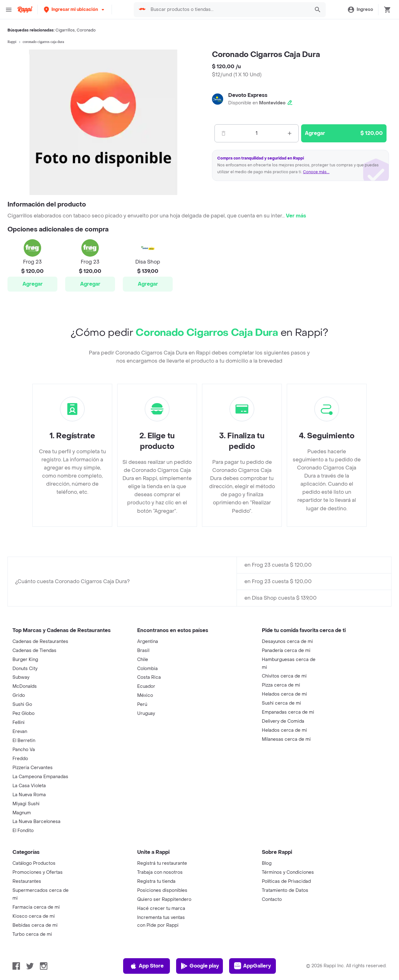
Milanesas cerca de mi (286, 739)
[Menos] (224, 133)
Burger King (25, 660)
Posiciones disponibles (162, 890)
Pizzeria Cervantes (33, 768)
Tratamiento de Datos (285, 890)
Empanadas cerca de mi (288, 712)
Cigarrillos (65, 30)
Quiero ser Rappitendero (164, 899)
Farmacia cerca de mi (36, 907)
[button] (75, 10)
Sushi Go (22, 704)
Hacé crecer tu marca (161, 909)
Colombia (147, 669)
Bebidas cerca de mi (35, 925)
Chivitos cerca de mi (284, 676)
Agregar (33, 284)
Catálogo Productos (34, 863)
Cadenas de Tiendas (34, 651)
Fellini (19, 723)
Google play (200, 966)
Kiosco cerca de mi (34, 916)
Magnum (22, 813)
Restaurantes (27, 881)
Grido (19, 695)
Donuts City (25, 669)
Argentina (148, 642)
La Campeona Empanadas (40, 777)
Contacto (272, 899)
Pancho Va (24, 750)
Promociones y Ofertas (38, 872)
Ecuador (146, 686)
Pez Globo (24, 714)
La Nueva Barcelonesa (36, 822)
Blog (267, 863)
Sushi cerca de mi (281, 703)
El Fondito (23, 831)
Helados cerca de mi (284, 694)
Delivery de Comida (283, 721)
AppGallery (252, 966)
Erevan (20, 732)
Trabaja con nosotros (160, 872)
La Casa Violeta (29, 786)
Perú (142, 704)
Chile (143, 660)
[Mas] (290, 133)
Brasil (143, 651)
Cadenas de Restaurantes (40, 642)
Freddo (20, 759)
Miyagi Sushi (26, 804)
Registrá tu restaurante (162, 863)
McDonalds (25, 686)
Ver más (296, 216)
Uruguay (146, 714)
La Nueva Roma (29, 795)
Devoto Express (248, 95)
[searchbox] (228, 10)
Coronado (86, 30)
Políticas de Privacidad (286, 881)
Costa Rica (149, 677)
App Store (147, 966)
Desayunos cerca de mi (287, 642)
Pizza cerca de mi (281, 685)
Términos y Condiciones (288, 872)
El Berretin (24, 741)
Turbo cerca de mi (32, 934)
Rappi (12, 42)
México (145, 695)
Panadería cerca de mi (286, 651)
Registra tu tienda (156, 881)
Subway (21, 677)
